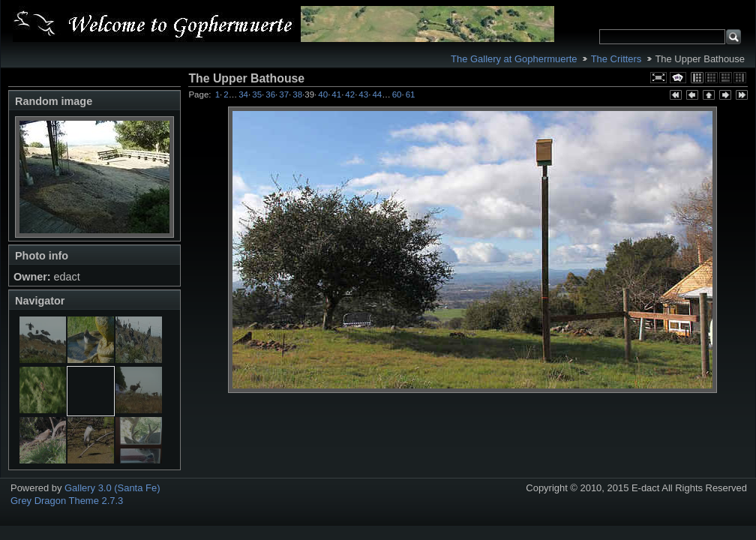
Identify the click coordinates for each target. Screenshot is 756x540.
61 (411, 94)
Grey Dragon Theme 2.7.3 (67, 501)
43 (363, 94)
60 (397, 94)
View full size (658, 78)
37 (284, 94)
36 (270, 94)
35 (257, 94)
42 (350, 94)
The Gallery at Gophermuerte (514, 59)
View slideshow (678, 78)
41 (336, 94)
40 (323, 94)
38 (297, 94)
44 (377, 94)
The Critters (616, 59)
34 (243, 94)
